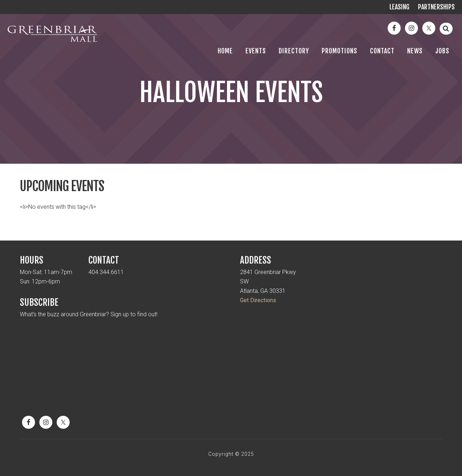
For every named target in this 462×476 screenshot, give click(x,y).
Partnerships (436, 7)
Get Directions (258, 300)
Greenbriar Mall (52, 40)
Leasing (399, 7)
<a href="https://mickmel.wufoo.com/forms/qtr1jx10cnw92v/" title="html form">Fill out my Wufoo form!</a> (125, 366)
